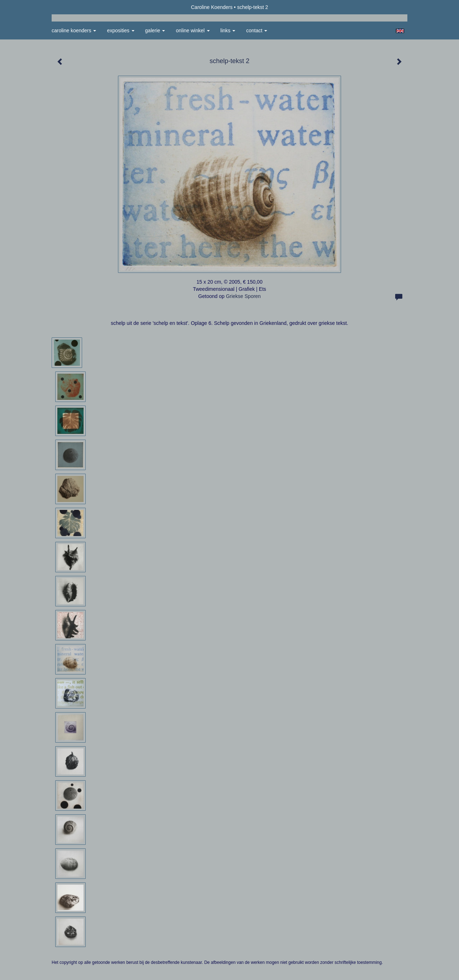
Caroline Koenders (212, 7)
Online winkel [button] (193, 30)
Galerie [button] (155, 30)
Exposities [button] (120, 30)
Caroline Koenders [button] (74, 30)
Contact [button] (257, 30)
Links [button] (228, 30)
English (400, 31)
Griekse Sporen (243, 296)
